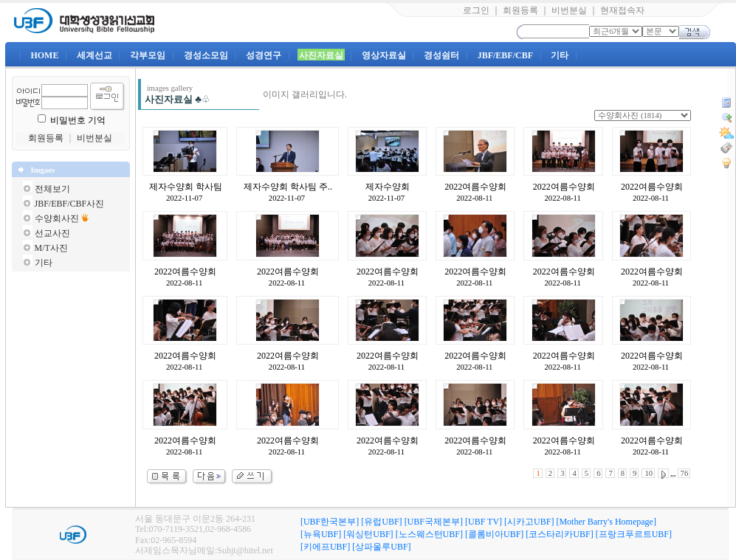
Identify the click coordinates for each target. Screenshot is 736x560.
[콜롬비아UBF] (494, 534)
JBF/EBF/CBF (505, 55)
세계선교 (94, 55)
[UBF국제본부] (434, 522)
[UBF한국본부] (330, 522)
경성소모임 (206, 55)
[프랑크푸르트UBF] (634, 534)
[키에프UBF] (325, 547)
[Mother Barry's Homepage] (606, 522)
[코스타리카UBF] (559, 534)
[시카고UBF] (529, 522)
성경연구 (264, 55)
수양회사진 (57, 218)
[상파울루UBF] (381, 547)
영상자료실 (384, 55)
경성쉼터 (441, 55)
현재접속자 (622, 10)
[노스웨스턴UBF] (429, 534)
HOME (44, 55)
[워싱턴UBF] (368, 534)
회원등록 (520, 10)
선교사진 (52, 233)
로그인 (476, 10)
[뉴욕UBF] (321, 534)
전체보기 (52, 189)
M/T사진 (51, 248)
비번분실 (569, 10)
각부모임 (148, 55)
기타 (560, 55)
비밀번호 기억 (78, 120)
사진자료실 (321, 55)
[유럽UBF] (381, 522)
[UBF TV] (484, 522)
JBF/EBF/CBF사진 (70, 204)
